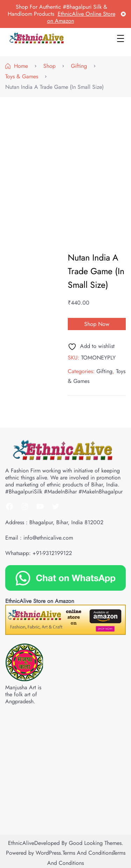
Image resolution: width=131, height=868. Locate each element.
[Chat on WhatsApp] (65, 577)
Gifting (104, 371)
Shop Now (97, 324)
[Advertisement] (65, 169)
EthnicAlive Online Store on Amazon (81, 17)
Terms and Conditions (88, 853)
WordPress (48, 853)
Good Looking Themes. (96, 843)
